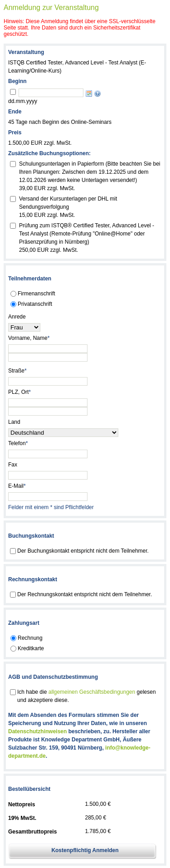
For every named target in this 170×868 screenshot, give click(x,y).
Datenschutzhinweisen (37, 731)
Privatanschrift (35, 304)
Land (14, 422)
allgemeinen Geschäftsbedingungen (92, 692)
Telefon (18, 443)
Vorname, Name (29, 338)
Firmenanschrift (36, 294)
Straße (17, 371)
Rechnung (30, 638)
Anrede (17, 317)
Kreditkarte (31, 648)
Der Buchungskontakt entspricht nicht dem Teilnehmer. (83, 551)
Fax (13, 465)
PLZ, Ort (19, 392)
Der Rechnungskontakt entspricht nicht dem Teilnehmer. (85, 594)
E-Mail (17, 486)
